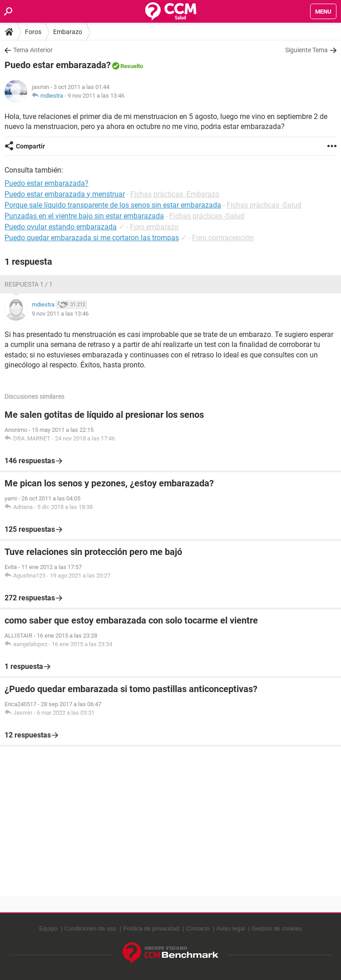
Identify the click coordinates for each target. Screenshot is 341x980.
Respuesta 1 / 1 (29, 284)
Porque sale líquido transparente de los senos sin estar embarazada (113, 205)
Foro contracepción (223, 238)
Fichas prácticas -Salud (264, 205)
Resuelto (132, 66)
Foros (33, 32)
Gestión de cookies (277, 928)
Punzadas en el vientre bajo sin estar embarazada (84, 216)
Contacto (198, 928)
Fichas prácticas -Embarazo (175, 194)
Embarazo (68, 32)
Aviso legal (231, 928)
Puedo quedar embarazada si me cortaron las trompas (92, 238)
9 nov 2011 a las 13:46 (96, 96)
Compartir (30, 146)
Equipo (48, 928)
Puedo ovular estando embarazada (61, 227)
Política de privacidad (151, 928)
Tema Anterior (33, 50)
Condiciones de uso (90, 928)
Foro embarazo (154, 227)
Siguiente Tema (306, 50)
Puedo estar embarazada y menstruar (65, 194)
